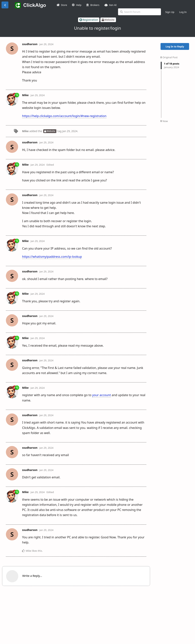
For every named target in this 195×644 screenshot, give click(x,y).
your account (101, 395)
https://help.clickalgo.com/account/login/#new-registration (64, 116)
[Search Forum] (139, 12)
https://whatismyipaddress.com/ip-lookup (52, 257)
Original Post (169, 57)
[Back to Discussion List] (5, 5)
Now (164, 121)
